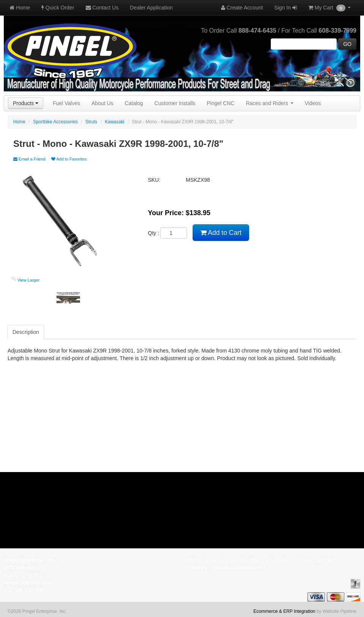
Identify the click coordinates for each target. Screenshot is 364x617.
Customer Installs (175, 103)
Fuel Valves (66, 103)
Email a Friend (29, 159)
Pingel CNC (220, 103)
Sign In (285, 8)
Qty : (167, 233)
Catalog (134, 103)
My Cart (329, 8)
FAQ (193, 560)
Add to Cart (221, 233)
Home (20, 8)
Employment (248, 567)
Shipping (197, 567)
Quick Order (58, 8)
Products (26, 103)
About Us (102, 103)
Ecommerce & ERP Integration (284, 611)
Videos (313, 103)
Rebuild (220, 567)
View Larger (29, 280)
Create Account (242, 8)
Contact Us (102, 8)
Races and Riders (269, 103)
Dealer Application (151, 8)
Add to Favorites (69, 159)
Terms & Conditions (272, 560)
